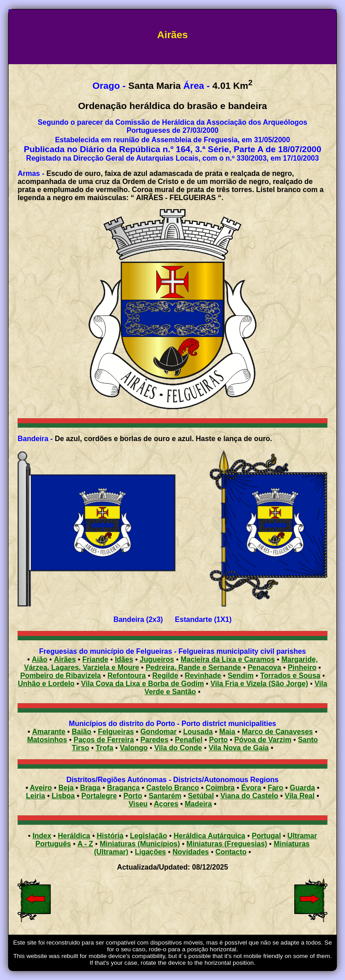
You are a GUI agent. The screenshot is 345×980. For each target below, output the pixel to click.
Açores (166, 804)
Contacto (231, 852)
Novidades (191, 852)
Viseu (138, 804)
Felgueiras (116, 732)
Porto (218, 740)
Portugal (266, 836)
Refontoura (126, 676)
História (110, 836)
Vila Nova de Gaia (239, 748)
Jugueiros (157, 659)
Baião (82, 732)
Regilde (165, 676)
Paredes (155, 740)
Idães (124, 659)
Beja (66, 788)
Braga (90, 788)
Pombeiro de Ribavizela (61, 676)
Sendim (241, 676)
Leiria (36, 796)
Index (42, 836)
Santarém (165, 796)
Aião (40, 659)
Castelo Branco (173, 788)
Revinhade (203, 676)
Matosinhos (47, 740)
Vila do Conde (178, 748)
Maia (227, 732)
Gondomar (158, 732)
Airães (65, 659)
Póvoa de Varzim (263, 740)
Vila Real (300, 796)
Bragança (123, 788)
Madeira (198, 804)
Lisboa (63, 796)
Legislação (148, 836)
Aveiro (41, 788)
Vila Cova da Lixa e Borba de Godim (142, 684)
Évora (251, 788)
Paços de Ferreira (104, 740)
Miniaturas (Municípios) (140, 844)
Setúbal (201, 796)
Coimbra (220, 788)
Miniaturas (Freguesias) (227, 844)
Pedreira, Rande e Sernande (193, 667)
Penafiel (188, 740)
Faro (276, 788)
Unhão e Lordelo (46, 684)
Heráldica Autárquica (210, 836)
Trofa (104, 748)
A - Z (85, 844)
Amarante (49, 732)
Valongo (134, 748)
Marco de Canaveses (277, 732)
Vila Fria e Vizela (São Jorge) (259, 684)
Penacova (264, 667)
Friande (95, 659)
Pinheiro (302, 667)
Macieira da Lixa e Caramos (228, 659)
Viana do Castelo (250, 796)
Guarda (302, 788)
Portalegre (99, 796)
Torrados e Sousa (290, 676)
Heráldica (74, 836)
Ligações (150, 852)
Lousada (198, 732)
